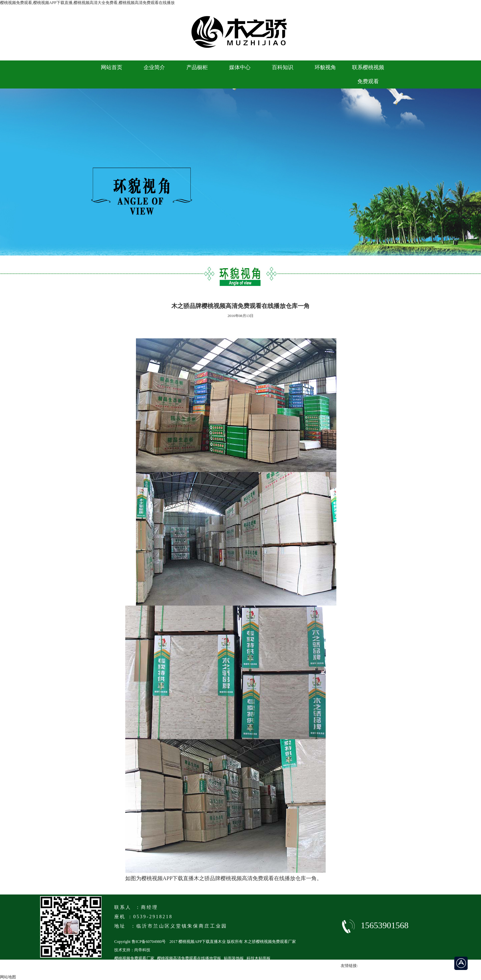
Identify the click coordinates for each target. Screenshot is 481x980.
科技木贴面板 (259, 958)
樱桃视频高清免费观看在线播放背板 (189, 958)
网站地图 (8, 977)
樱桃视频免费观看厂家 (134, 958)
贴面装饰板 (234, 958)
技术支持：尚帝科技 (132, 950)
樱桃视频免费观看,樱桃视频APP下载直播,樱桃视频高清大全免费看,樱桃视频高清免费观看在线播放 (87, 3)
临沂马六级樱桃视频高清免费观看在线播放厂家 (156, 967)
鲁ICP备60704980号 (149, 942)
